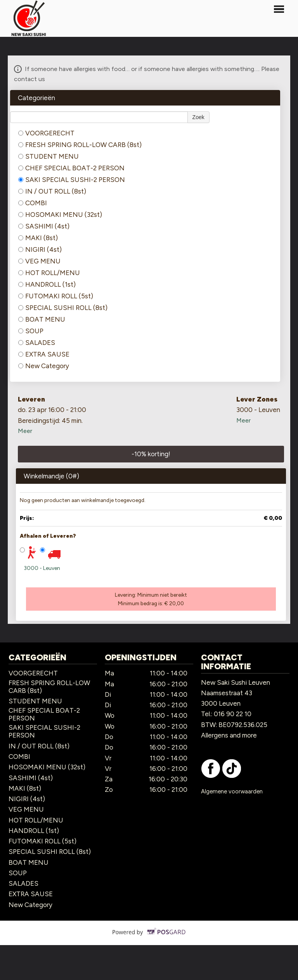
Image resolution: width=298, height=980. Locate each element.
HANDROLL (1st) (47, 284)
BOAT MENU (42, 319)
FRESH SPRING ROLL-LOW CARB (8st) (80, 145)
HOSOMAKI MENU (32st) (60, 215)
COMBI (33, 203)
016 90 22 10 (233, 714)
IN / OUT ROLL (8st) (52, 191)
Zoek (198, 117)
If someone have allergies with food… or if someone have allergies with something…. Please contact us (147, 73)
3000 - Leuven (42, 568)
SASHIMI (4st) (44, 226)
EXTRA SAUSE (44, 354)
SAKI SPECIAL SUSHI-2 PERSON (72, 180)
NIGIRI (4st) (40, 249)
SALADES (37, 343)
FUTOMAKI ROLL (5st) (56, 296)
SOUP (31, 331)
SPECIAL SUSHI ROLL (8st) (63, 308)
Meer (25, 431)
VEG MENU (39, 261)
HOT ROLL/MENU (49, 273)
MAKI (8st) (38, 238)
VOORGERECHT (46, 133)
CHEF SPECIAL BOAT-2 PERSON (71, 168)
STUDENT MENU (49, 156)
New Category (44, 366)
